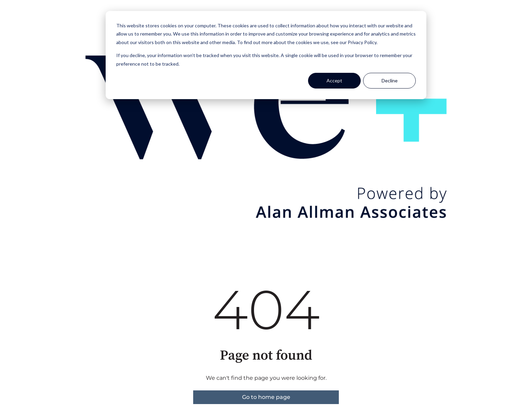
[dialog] (266, 55)
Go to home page (266, 397)
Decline (390, 81)
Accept (334, 81)
